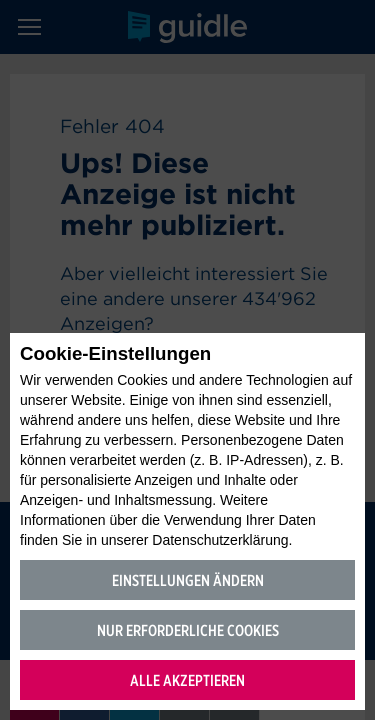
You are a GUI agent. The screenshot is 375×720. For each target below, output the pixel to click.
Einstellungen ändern (188, 580)
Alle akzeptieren (187, 680)
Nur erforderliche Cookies (188, 630)
